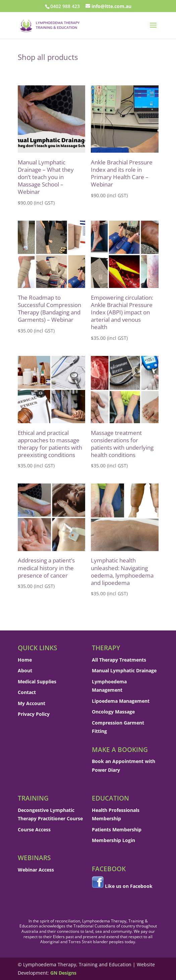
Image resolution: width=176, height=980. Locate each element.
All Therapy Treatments (119, 660)
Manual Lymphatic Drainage (124, 670)
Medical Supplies (37, 682)
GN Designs (63, 973)
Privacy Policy (34, 714)
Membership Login (113, 840)
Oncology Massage (113, 712)
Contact (27, 692)
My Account (32, 703)
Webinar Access (36, 870)
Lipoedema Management (121, 701)
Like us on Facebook (129, 886)
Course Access (34, 830)
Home (25, 660)
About (25, 670)
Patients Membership (117, 830)
